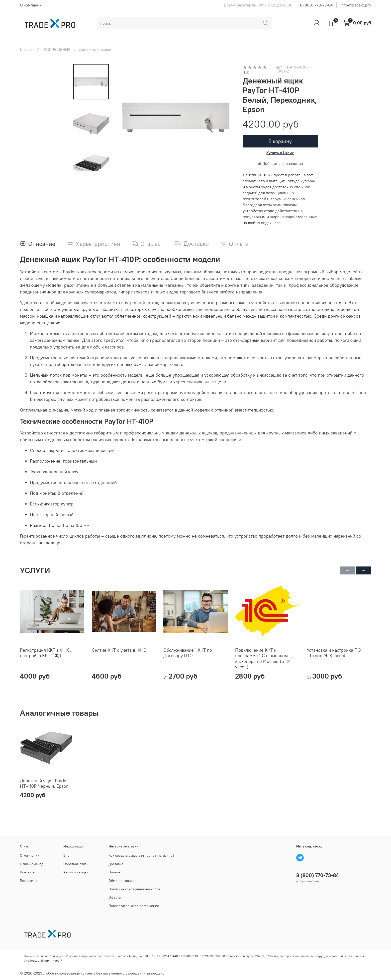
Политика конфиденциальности (134, 889)
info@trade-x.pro (356, 5)
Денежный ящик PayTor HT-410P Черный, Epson (44, 783)
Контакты (28, 872)
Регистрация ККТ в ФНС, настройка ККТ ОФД (46, 653)
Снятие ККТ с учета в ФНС (119, 650)
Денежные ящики (95, 49)
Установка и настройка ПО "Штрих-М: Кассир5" (334, 653)
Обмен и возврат (122, 881)
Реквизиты (29, 881)
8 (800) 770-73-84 (316, 5)
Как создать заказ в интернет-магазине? (141, 855)
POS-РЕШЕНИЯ (56, 49)
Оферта (115, 897)
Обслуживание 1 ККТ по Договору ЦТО (188, 653)
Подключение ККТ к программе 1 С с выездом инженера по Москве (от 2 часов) (262, 659)
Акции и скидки (76, 872)
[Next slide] (91, 165)
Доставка (116, 864)
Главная (27, 49)
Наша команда (32, 864)
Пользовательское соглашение (134, 906)
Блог (67, 855)
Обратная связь (76, 864)
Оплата (114, 872)
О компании (31, 5)
